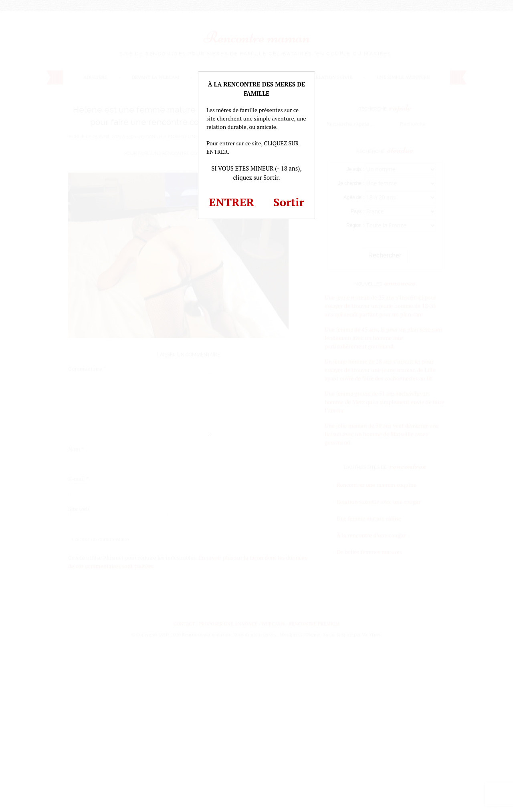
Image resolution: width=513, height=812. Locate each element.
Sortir (289, 202)
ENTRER (231, 202)
